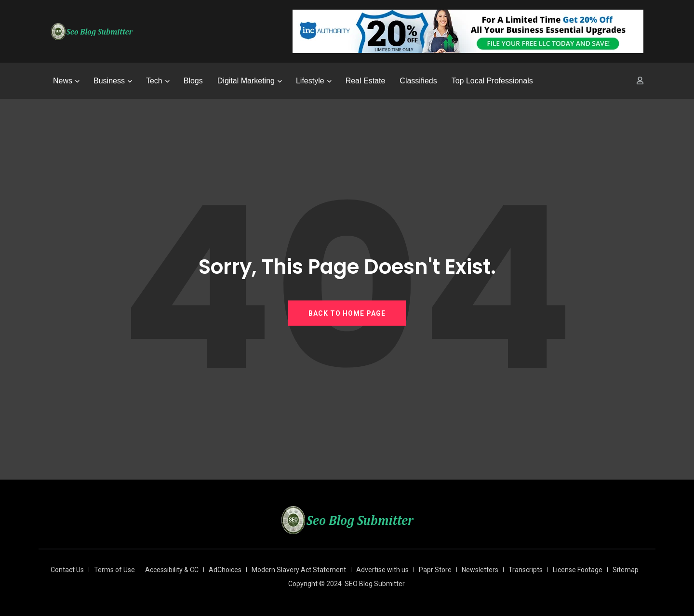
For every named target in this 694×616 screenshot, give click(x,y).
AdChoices (225, 570)
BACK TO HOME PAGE (347, 313)
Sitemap (626, 570)
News (63, 81)
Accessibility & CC (172, 570)
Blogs (193, 81)
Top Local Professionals (492, 81)
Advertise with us (382, 570)
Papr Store (435, 570)
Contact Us (67, 570)
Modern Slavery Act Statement (299, 570)
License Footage (578, 570)
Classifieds (418, 81)
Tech (154, 81)
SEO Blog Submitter (375, 584)
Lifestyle (310, 81)
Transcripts (526, 570)
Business (109, 81)
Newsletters (480, 570)
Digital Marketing (246, 81)
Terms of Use (114, 570)
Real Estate (366, 81)
